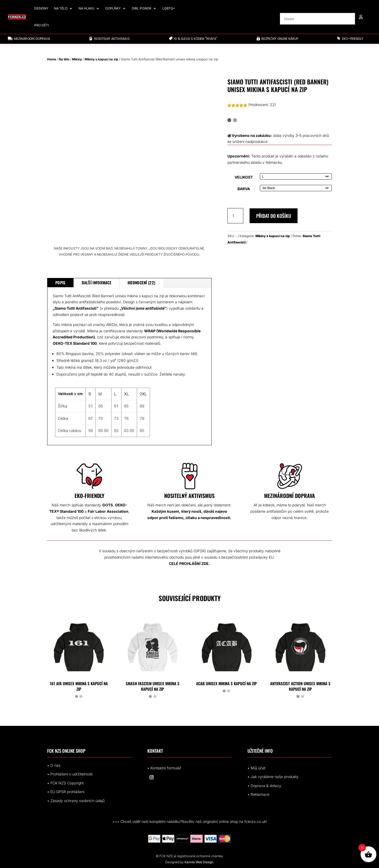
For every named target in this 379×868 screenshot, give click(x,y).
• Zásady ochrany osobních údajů (76, 801)
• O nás (54, 765)
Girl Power (142, 8)
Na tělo (61, 8)
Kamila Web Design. (199, 862)
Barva (244, 189)
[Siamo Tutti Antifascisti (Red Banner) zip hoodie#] (253, 349)
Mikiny (77, 59)
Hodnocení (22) (141, 282)
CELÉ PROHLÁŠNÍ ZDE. (190, 564)
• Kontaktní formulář (164, 768)
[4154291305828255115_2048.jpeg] (306, 349)
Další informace (97, 282)
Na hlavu (86, 8)
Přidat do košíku (274, 216)
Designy (41, 8)
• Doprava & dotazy (264, 786)
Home (52, 59)
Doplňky (113, 8)
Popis (60, 282)
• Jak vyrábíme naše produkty (273, 777)
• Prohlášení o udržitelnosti (70, 774)
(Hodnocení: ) (262, 105)
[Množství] (235, 216)
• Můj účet (256, 768)
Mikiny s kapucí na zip (101, 59)
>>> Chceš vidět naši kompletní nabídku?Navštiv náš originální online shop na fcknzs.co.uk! (190, 821)
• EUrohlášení (66, 792)
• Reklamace (258, 794)
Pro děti (42, 25)
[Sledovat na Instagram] (152, 777)
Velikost (244, 177)
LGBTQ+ (169, 8)
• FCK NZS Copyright (65, 783)
